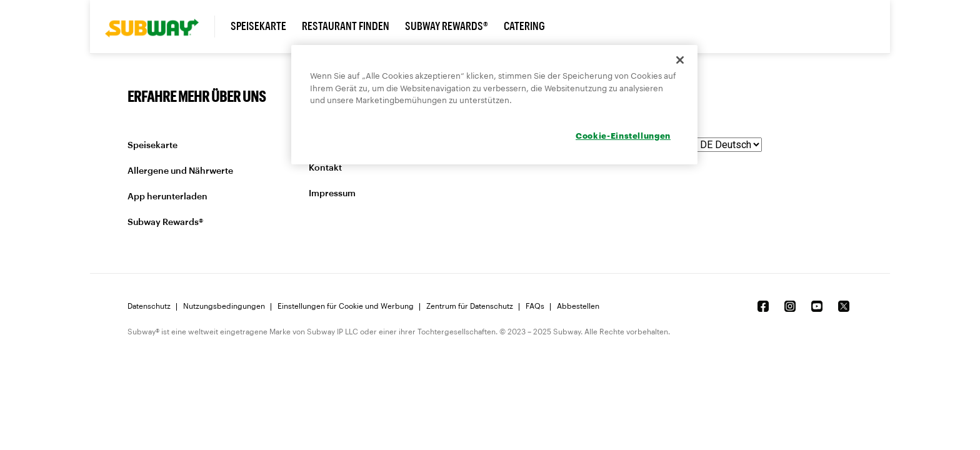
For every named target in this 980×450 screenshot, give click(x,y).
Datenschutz (149, 306)
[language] (729, 145)
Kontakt (325, 168)
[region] (494, 105)
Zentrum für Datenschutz (470, 306)
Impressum (332, 194)
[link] (160, 27)
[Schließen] (680, 60)
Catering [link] (524, 26)
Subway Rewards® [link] (447, 26)
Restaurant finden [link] (346, 26)
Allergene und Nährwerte (180, 171)
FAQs (535, 306)
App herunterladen (167, 197)
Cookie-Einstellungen (623, 136)
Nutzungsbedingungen (224, 306)
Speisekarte (152, 146)
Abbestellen (578, 306)
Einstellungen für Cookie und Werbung (346, 306)
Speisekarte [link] (258, 26)
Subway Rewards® (165, 222)
